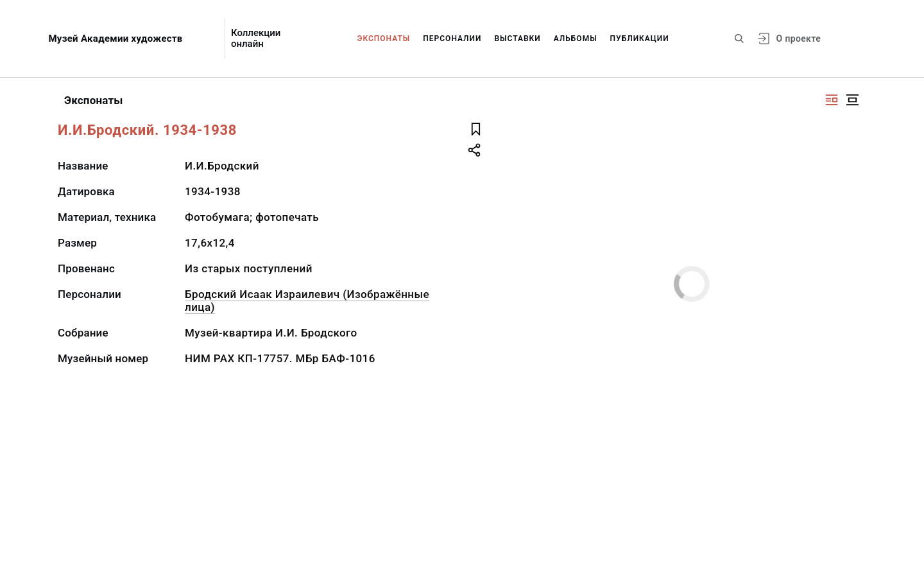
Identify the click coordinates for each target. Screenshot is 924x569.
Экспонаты (384, 39)
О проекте (799, 39)
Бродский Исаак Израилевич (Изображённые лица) (307, 301)
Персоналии (452, 39)
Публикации (640, 39)
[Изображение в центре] (852, 100)
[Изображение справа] (832, 100)
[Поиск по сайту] (739, 39)
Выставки (517, 39)
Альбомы (576, 39)
